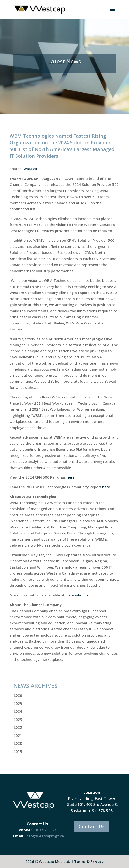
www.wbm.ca (77, 595)
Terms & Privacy (89, 861)
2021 (18, 736)
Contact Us (92, 826)
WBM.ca (30, 169)
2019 (18, 752)
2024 (18, 711)
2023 (18, 720)
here (71, 477)
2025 (18, 704)
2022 (18, 727)
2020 (18, 743)
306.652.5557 (44, 830)
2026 (18, 695)
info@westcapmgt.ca (45, 836)
